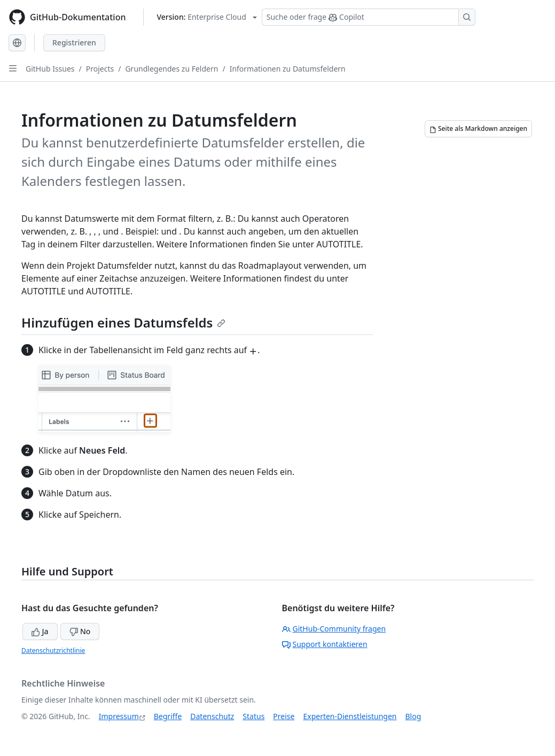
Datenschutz (212, 716)
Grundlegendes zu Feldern (171, 69)
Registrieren (74, 42)
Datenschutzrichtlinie (53, 650)
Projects (100, 69)
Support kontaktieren (325, 644)
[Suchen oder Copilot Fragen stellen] (369, 17)
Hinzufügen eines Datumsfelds (123, 322)
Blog (413, 716)
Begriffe (168, 716)
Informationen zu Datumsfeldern (288, 69)
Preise (284, 716)
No (80, 631)
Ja (40, 631)
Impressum (119, 716)
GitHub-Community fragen (334, 629)
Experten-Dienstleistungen (350, 716)
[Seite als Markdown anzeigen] (478, 129)
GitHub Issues (50, 69)
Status (253, 716)
